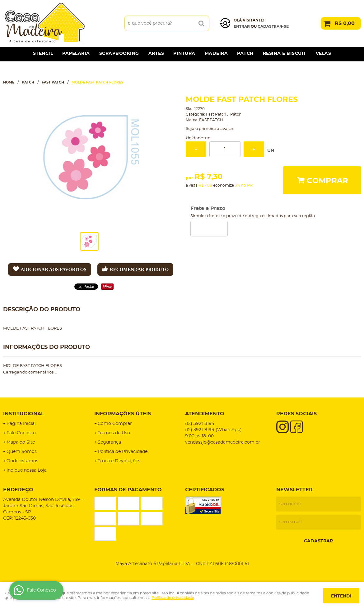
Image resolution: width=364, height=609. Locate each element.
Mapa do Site (21, 442)
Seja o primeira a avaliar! (210, 129)
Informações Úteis (123, 414)
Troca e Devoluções (119, 461)
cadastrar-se (273, 26)
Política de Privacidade (123, 452)
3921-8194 (200, 424)
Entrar (242, 26)
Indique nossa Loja (27, 470)
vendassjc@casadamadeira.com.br (223, 442)
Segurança (109, 442)
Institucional (24, 414)
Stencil (43, 54)
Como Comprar (115, 424)
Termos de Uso (114, 433)
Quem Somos (22, 452)
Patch (245, 54)
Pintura (184, 54)
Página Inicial (21, 424)
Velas (324, 54)
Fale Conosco (21, 433)
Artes (156, 54)
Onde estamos (22, 461)
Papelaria (76, 54)
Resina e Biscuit (285, 54)
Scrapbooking (119, 54)
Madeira (216, 54)
